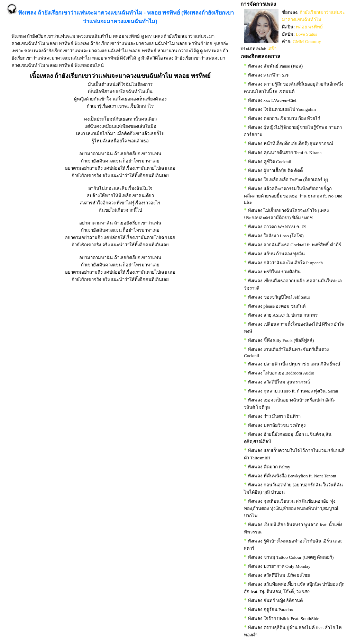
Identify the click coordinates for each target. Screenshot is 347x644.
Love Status (307, 34)
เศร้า (272, 49)
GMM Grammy (307, 41)
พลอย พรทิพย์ (309, 27)
